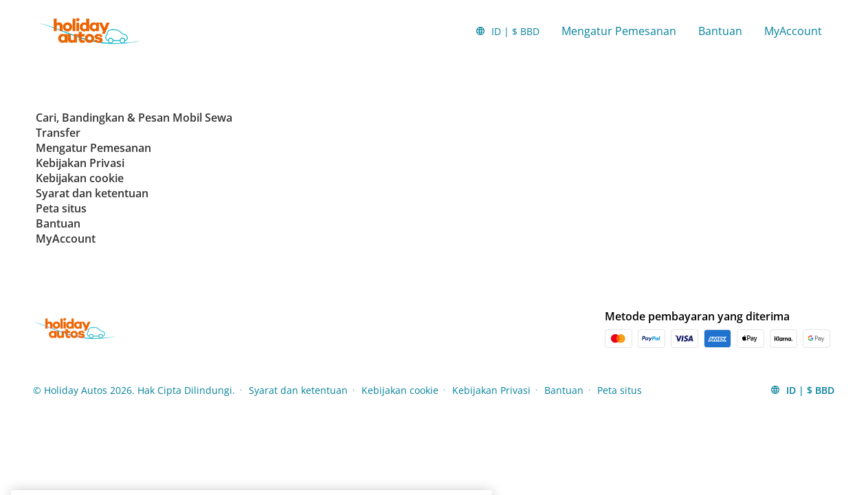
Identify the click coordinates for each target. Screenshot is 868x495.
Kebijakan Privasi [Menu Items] (491, 390)
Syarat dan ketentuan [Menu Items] (298, 390)
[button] (507, 31)
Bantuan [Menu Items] (564, 390)
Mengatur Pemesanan (619, 31)
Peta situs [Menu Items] (620, 390)
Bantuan (720, 31)
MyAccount (793, 31)
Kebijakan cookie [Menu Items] (400, 390)
